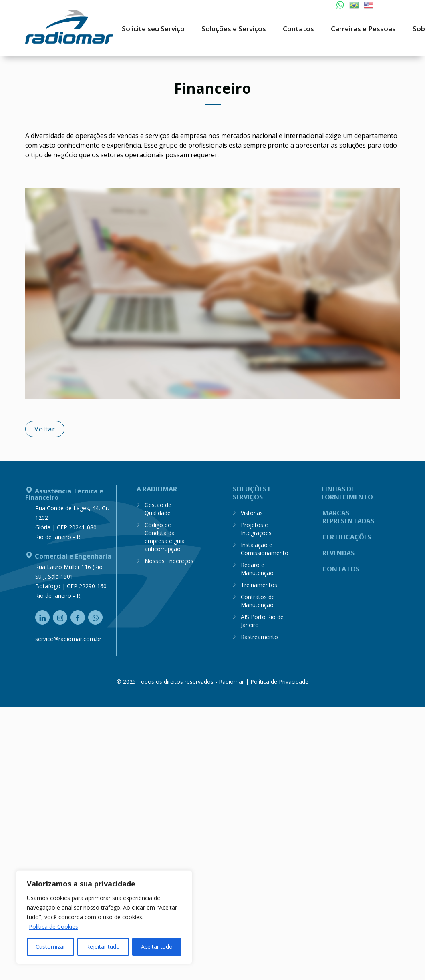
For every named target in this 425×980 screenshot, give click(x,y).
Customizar (50, 947)
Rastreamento (259, 636)
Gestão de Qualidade (158, 508)
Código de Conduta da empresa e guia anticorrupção (165, 536)
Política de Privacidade (279, 680)
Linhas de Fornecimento (347, 492)
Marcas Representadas (348, 516)
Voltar (45, 428)
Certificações (347, 536)
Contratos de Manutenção (258, 600)
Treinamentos (259, 584)
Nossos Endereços (169, 560)
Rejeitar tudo (103, 947)
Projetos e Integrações (256, 528)
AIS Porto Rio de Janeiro (262, 620)
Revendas (338, 552)
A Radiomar (157, 488)
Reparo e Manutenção (257, 568)
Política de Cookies (53, 927)
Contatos (341, 568)
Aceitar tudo (157, 947)
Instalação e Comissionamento (265, 548)
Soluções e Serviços (252, 492)
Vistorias (252, 512)
